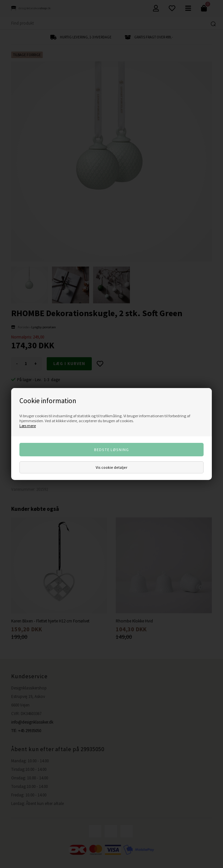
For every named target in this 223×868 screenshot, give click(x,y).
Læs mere (28, 426)
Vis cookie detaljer (111, 467)
